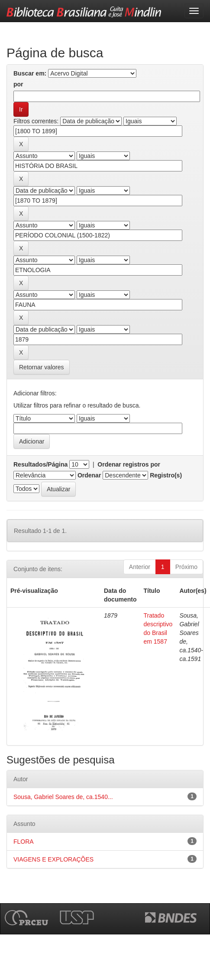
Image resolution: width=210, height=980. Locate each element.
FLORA (24, 842)
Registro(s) (166, 475)
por (18, 84)
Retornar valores (42, 367)
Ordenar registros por (129, 464)
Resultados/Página (40, 464)
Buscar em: (30, 73)
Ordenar (89, 475)
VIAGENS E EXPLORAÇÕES (53, 859)
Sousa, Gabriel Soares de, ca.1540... (63, 797)
